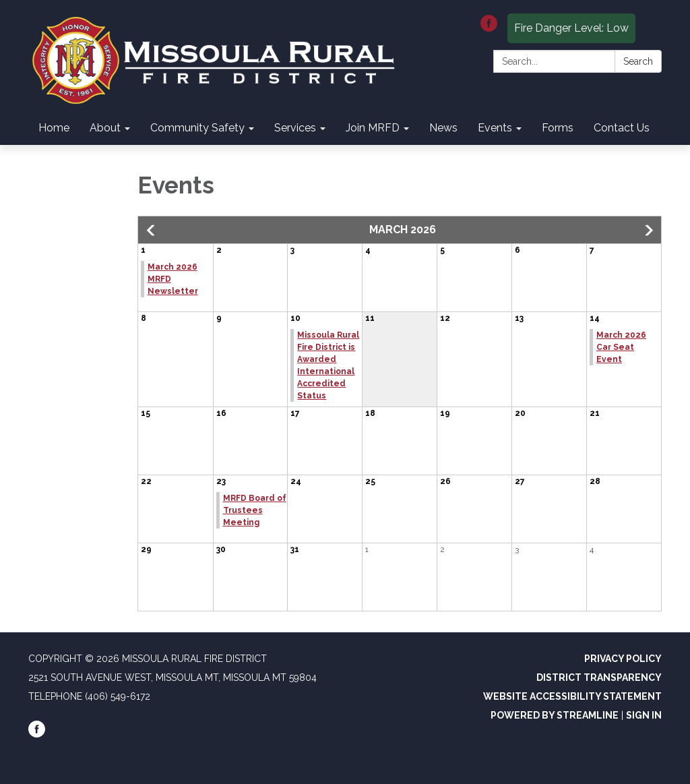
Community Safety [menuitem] (197, 128)
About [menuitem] (105, 128)
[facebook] (489, 28)
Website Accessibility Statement (572, 696)
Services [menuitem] (295, 128)
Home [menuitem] (54, 128)
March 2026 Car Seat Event (621, 347)
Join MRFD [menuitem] (373, 128)
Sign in (644, 715)
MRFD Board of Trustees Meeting (255, 510)
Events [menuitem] (495, 128)
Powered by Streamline (555, 715)
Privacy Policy (623, 659)
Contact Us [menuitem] (622, 128)
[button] (152, 231)
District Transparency (599, 677)
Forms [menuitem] (558, 128)
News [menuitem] (443, 128)
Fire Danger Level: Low (571, 28)
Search (638, 61)
